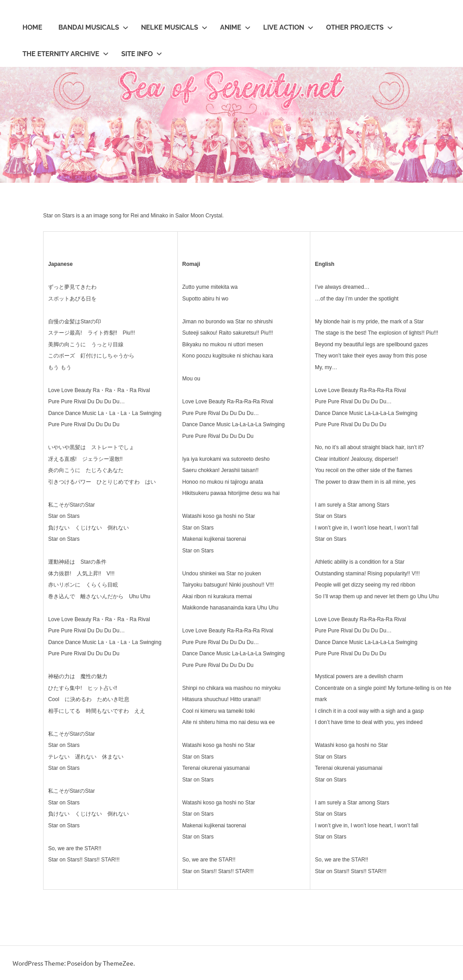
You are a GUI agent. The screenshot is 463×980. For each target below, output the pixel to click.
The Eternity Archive (66, 54)
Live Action (288, 27)
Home (32, 27)
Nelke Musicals (174, 27)
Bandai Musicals (93, 27)
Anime (235, 27)
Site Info (142, 54)
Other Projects (359, 27)
